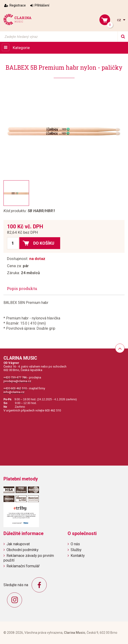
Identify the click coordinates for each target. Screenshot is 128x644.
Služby (76, 550)
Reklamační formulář (23, 566)
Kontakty (78, 556)
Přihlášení (42, 5)
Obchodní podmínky (23, 550)
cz (120, 20)
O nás (75, 544)
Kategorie (21, 48)
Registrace (18, 5)
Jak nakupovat (18, 544)
